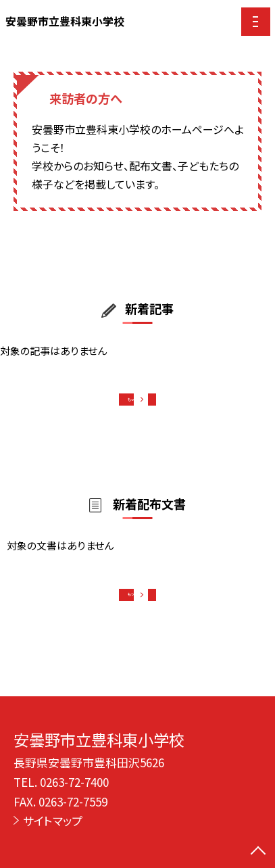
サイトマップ (53, 820)
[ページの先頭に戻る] (258, 852)
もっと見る (130, 403)
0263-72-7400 (74, 782)
